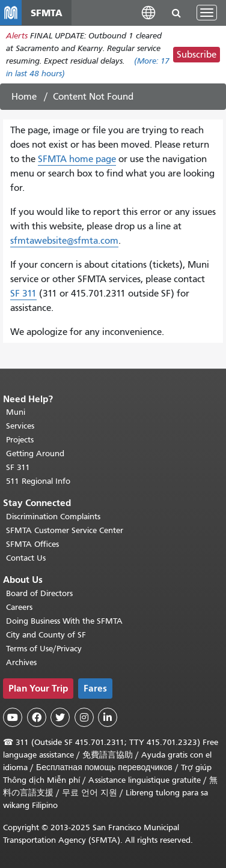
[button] (148, 12)
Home (24, 97)
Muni (16, 412)
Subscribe (197, 55)
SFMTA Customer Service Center (65, 530)
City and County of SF (46, 635)
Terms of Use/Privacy (44, 649)
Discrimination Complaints (53, 517)
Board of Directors (39, 593)
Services (20, 426)
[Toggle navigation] (207, 13)
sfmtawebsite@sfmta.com (64, 241)
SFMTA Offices (32, 544)
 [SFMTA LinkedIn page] (108, 717)
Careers (19, 607)
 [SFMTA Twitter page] (60, 717)
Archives (21, 662)
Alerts (17, 36)
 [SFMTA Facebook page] (37, 717)
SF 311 (23, 294)
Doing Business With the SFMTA (64, 621)
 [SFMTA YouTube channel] (13, 717)
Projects (20, 440)
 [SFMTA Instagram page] (84, 717)
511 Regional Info (38, 481)
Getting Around (35, 454)
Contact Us (26, 558)
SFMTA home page (77, 159)
